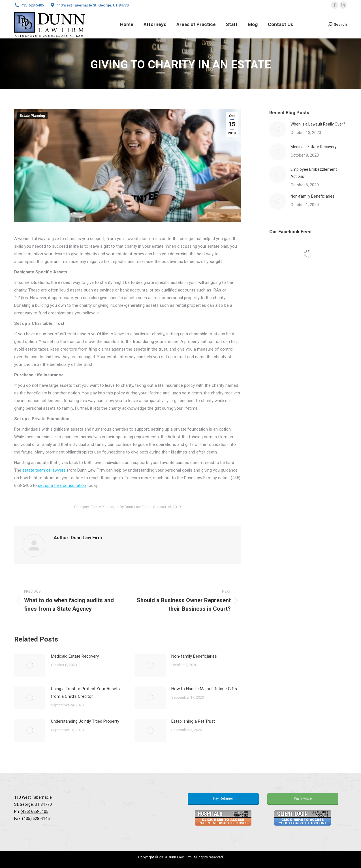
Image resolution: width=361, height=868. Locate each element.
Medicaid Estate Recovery (75, 656)
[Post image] (30, 665)
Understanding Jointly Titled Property (85, 721)
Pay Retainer (223, 798)
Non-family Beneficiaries (194, 656)
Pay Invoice (303, 798)
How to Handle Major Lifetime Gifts (204, 689)
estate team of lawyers (44, 470)
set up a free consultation (62, 485)
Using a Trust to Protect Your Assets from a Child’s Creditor (85, 693)
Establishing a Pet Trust (193, 721)
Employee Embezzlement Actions (314, 173)
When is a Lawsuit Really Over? (318, 124)
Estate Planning (32, 116)
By (134, 507)
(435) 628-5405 (35, 811)
